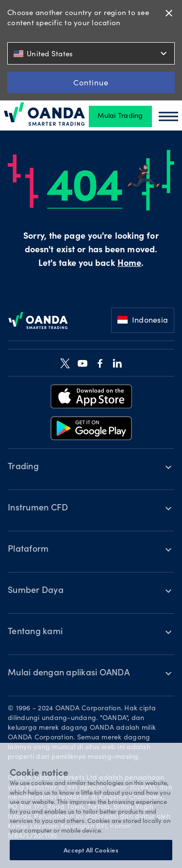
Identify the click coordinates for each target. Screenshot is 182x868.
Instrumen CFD (38, 508)
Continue (91, 82)
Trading (23, 467)
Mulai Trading (120, 116)
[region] (91, 805)
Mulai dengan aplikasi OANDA (69, 673)
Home (129, 264)
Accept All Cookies (91, 850)
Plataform (28, 550)
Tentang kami (35, 632)
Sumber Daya (36, 591)
